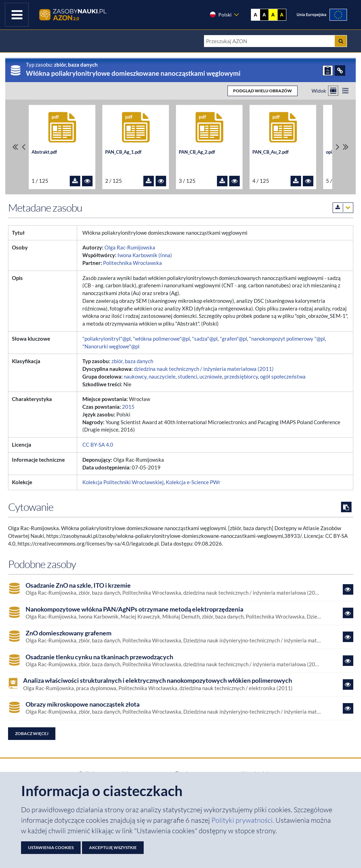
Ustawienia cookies (51, 847)
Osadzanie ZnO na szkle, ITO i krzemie (78, 585)
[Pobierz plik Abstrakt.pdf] (75, 181)
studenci (188, 377)
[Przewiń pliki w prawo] (338, 147)
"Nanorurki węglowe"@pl (111, 346)
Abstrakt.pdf (44, 152)
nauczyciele (162, 377)
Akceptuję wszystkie (113, 847)
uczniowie (211, 377)
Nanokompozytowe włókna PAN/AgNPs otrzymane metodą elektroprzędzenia (134, 609)
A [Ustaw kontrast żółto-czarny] (273, 15)
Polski (220, 14)
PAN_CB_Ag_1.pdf (123, 152)
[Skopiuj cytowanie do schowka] (346, 507)
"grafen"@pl (233, 339)
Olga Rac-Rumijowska (130, 248)
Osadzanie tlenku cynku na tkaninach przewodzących (99, 657)
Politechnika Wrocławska (132, 263)
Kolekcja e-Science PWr (193, 482)
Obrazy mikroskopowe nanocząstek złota (83, 704)
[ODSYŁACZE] (340, 71)
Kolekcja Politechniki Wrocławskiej (123, 482)
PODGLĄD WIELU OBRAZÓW (263, 91)
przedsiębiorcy (241, 377)
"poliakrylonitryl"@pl (107, 339)
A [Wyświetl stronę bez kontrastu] (256, 15)
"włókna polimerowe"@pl (161, 339)
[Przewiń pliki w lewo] (23, 147)
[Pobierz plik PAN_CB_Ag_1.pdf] (149, 181)
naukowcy (135, 377)
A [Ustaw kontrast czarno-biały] (264, 15)
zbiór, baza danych (132, 361)
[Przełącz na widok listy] (345, 91)
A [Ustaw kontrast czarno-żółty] (282, 15)
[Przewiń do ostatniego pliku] (346, 147)
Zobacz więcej (32, 733)
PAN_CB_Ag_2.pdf (197, 152)
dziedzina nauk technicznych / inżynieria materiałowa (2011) (204, 369)
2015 (128, 407)
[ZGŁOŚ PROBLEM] (328, 71)
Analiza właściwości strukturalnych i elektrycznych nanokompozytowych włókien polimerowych (158, 680)
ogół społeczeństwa (283, 377)
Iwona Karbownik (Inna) (145, 255)
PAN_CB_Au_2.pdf (271, 152)
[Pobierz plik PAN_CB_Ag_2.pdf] (222, 181)
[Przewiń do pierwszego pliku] (15, 147)
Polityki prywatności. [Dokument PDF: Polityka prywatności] (243, 820)
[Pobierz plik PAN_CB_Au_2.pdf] (296, 181)
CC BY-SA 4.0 (98, 445)
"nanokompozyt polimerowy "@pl (287, 339)
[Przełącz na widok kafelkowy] (333, 91)
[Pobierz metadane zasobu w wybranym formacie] (343, 208)
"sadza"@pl (205, 339)
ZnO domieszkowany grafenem (69, 633)
